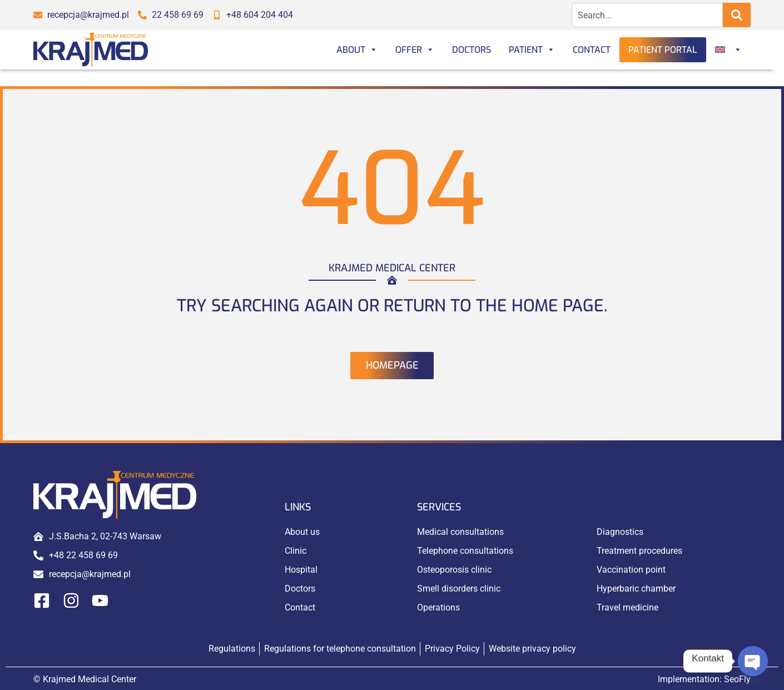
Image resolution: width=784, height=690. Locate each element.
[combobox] (647, 15)
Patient (532, 50)
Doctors (472, 50)
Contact (592, 50)
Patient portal (663, 50)
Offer (415, 50)
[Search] (737, 15)
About (357, 50)
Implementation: (704, 679)
